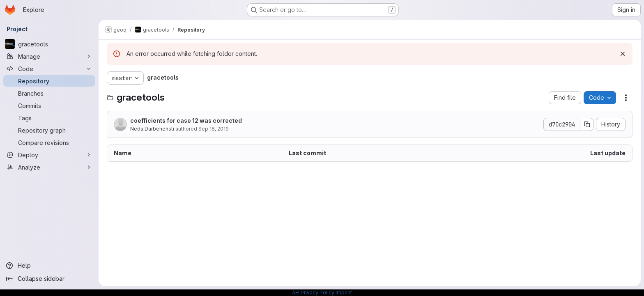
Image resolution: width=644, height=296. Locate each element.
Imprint (344, 293)
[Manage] (49, 56)
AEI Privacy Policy (313, 293)
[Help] (49, 266)
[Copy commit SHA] (587, 124)
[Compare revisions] (49, 142)
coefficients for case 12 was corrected (186, 120)
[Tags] (49, 118)
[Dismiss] (623, 54)
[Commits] (49, 106)
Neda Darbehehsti (152, 129)
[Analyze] (49, 167)
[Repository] (49, 81)
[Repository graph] (49, 130)
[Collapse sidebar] (49, 279)
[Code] (49, 69)
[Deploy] (49, 155)
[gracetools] (49, 44)
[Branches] (49, 93)
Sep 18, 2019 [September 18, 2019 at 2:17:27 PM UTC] (214, 129)
